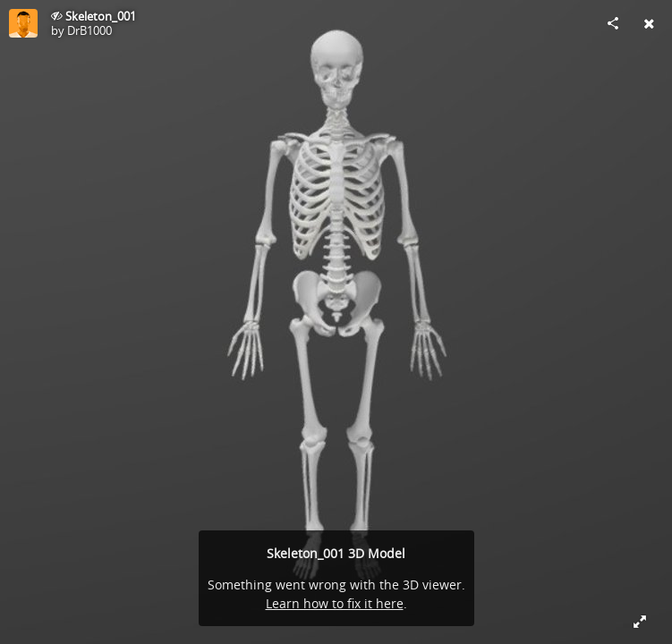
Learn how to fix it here (335, 603)
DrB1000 (89, 30)
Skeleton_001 (101, 16)
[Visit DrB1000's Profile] (23, 23)
